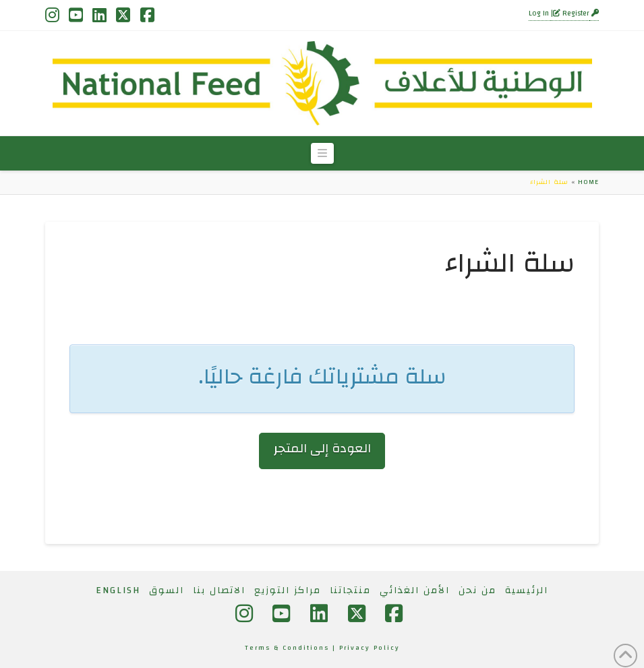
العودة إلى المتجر (322, 449)
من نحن (477, 590)
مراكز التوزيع (288, 590)
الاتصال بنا (219, 590)
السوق (167, 590)
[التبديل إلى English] (118, 590)
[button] (322, 154)
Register (571, 13)
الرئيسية (527, 590)
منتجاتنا (350, 590)
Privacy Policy (370, 648)
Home (588, 182)
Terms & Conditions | (292, 648)
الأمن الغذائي (415, 590)
